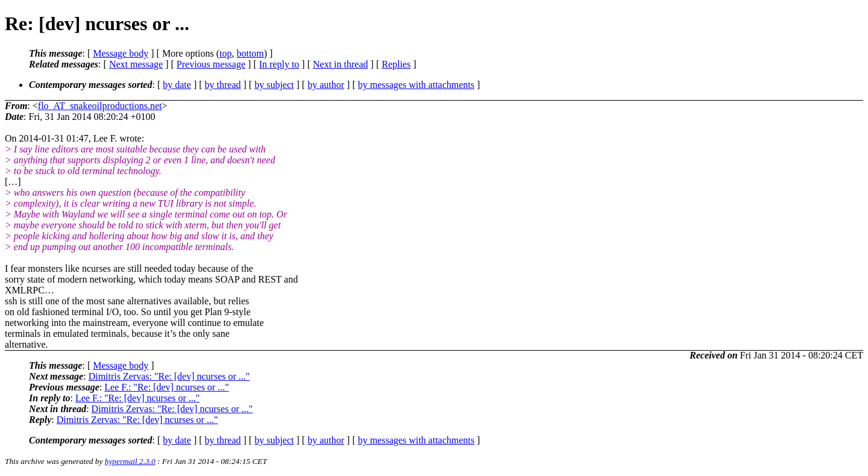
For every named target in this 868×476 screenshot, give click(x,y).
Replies (396, 64)
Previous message (211, 64)
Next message (136, 64)
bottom (250, 53)
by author (326, 85)
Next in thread (341, 64)
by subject (274, 85)
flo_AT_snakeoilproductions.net (100, 106)
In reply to (279, 64)
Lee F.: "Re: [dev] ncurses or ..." (166, 387)
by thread (223, 85)
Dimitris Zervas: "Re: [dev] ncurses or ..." (169, 376)
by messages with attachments (416, 85)
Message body (121, 53)
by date (177, 85)
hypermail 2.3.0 (130, 461)
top (225, 53)
